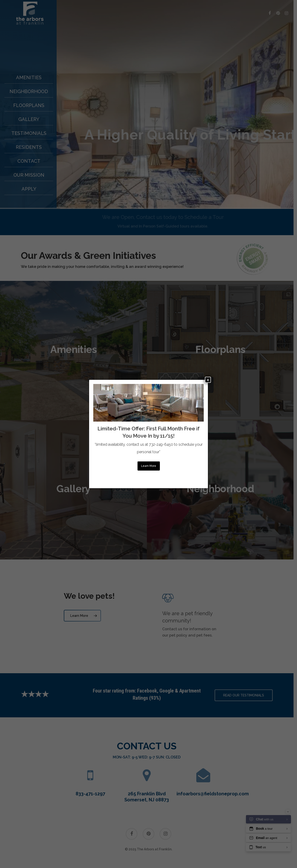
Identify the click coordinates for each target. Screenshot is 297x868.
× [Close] (208, 380)
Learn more (149, 466)
